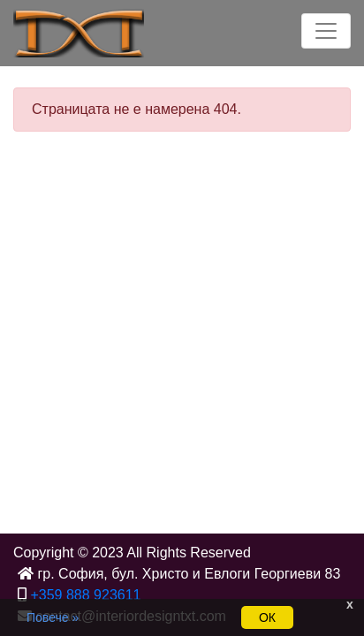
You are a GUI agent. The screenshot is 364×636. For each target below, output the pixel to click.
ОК (267, 617)
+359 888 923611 (85, 595)
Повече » (53, 617)
